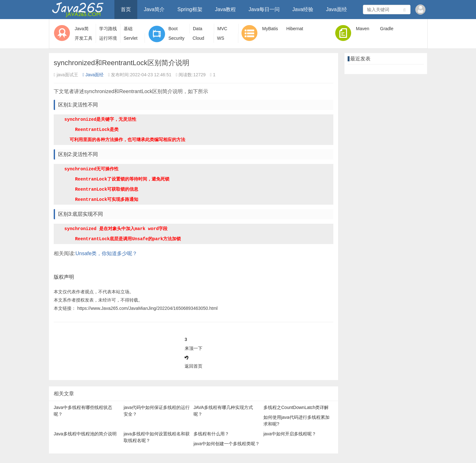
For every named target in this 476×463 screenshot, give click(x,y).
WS (221, 38)
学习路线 (108, 29)
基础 (128, 29)
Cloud (198, 38)
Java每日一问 (264, 9)
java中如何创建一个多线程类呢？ (227, 444)
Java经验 (303, 9)
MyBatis (270, 29)
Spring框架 (190, 9)
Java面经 (337, 9)
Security (177, 38)
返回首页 (194, 366)
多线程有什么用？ (211, 434)
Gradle (387, 29)
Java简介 (154, 9)
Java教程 (226, 9)
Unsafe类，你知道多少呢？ (106, 253)
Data (198, 29)
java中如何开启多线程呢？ (290, 434)
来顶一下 (194, 348)
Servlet (131, 38)
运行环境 (108, 38)
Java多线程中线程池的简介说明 (85, 434)
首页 (126, 9)
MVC (222, 29)
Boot (173, 29)
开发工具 (84, 38)
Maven (363, 29)
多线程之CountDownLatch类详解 (296, 407)
